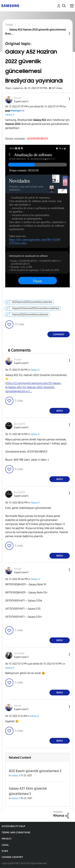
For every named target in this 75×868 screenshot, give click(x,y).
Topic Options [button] (64, 33)
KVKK (5, 851)
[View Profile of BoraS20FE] (20, 424)
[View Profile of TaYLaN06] (19, 654)
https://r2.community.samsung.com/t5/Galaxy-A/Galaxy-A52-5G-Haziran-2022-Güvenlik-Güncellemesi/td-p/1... (33, 387)
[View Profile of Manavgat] (15, 111)
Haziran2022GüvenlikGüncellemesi (30, 315)
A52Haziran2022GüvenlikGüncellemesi (32, 302)
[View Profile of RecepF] (18, 98)
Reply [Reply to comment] (60, 411)
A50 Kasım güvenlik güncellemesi (34, 771)
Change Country (12, 857)
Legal (5, 845)
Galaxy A (10, 115)
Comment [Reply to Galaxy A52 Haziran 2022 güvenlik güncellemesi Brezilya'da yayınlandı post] (59, 334)
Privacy (7, 839)
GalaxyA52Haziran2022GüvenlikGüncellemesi (36, 308)
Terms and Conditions (16, 833)
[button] (64, 99)
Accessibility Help (13, 826)
